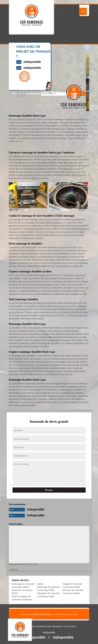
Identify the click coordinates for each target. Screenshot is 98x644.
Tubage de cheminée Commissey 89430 (72, 586)
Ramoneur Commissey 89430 (22, 592)
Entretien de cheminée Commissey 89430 (73, 592)
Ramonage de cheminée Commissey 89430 (23, 586)
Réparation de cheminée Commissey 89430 (49, 595)
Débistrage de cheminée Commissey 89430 (48, 589)
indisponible (36, 509)
